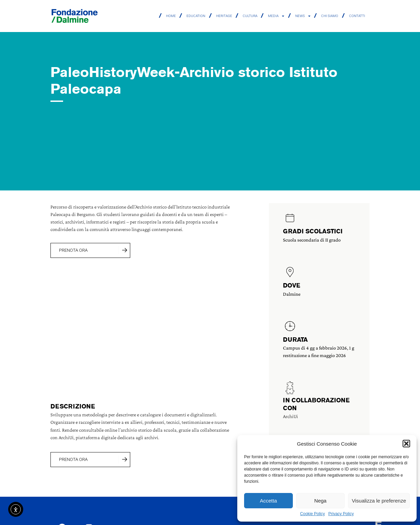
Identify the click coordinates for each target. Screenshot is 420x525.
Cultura (250, 16)
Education (196, 16)
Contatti (357, 16)
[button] (406, 444)
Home (171, 16)
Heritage (224, 16)
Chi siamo (330, 16)
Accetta (268, 501)
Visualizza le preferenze (379, 501)
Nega (320, 501)
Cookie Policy (312, 514)
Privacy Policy (341, 514)
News (303, 16)
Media (276, 16)
